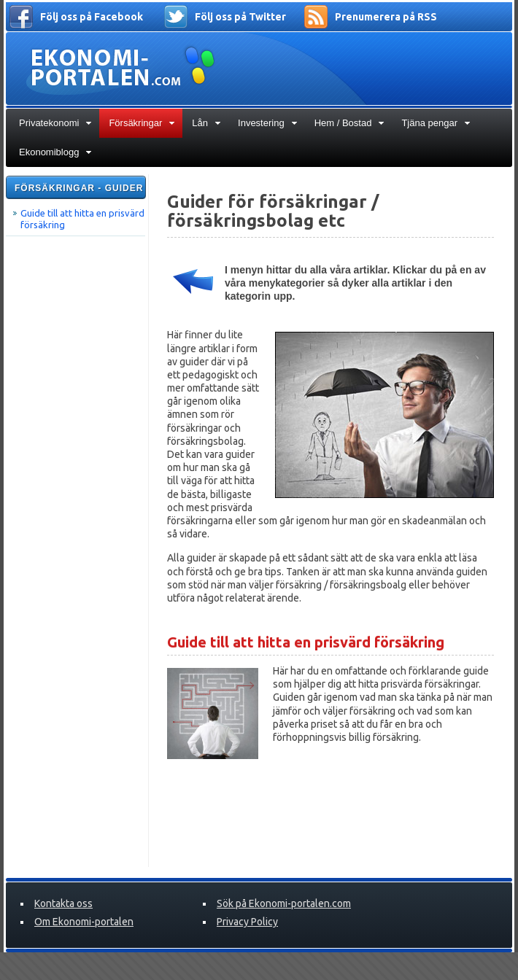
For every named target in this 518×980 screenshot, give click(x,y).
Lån (206, 123)
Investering (268, 123)
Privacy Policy (247, 922)
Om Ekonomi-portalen (84, 922)
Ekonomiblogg (55, 152)
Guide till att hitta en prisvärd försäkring (82, 219)
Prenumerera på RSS (386, 17)
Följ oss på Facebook (92, 17)
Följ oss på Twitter (240, 17)
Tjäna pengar (436, 123)
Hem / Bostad (350, 123)
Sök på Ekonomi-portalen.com (284, 903)
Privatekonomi (55, 123)
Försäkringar (142, 123)
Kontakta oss (63, 903)
